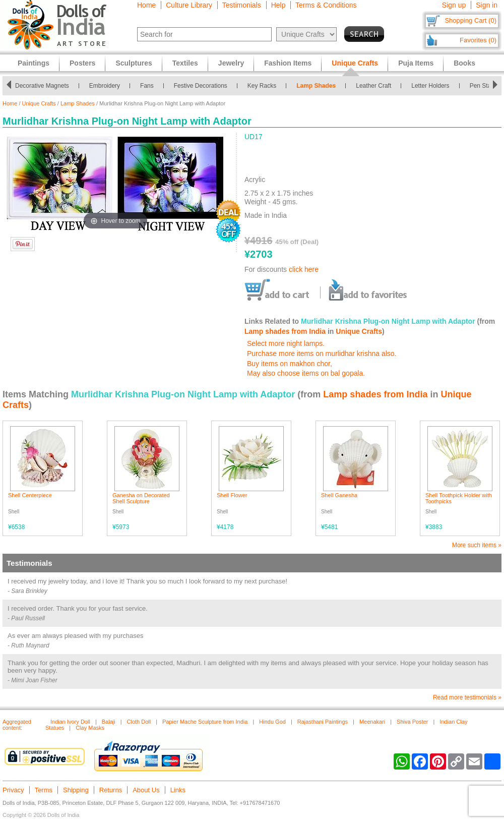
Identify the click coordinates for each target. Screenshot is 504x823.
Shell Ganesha (339, 495)
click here (304, 269)
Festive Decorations (201, 86)
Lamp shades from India (285, 331)
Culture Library (189, 5)
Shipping (76, 790)
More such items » (477, 545)
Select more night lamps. (286, 343)
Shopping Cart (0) (470, 20)
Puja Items (416, 63)
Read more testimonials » (467, 697)
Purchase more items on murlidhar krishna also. (322, 354)
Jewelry (231, 63)
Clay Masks (90, 728)
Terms (44, 790)
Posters (82, 63)
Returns (111, 790)
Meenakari (372, 722)
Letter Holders (430, 86)
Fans (147, 86)
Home (146, 5)
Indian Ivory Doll (70, 722)
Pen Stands (485, 86)
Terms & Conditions (326, 5)
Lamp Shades (316, 86)
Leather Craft (373, 86)
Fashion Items (288, 63)
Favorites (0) (478, 40)
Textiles (185, 63)
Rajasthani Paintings (323, 722)
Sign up (454, 5)
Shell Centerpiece (30, 495)
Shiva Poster (412, 722)
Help (278, 5)
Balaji (109, 722)
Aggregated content (17, 725)
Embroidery (105, 86)
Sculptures (134, 63)
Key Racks (262, 86)
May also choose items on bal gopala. (306, 373)
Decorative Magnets (42, 86)
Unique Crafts (39, 103)
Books (464, 63)
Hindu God (272, 722)
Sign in (487, 5)
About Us (146, 790)
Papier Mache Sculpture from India (205, 722)
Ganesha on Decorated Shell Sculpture (141, 498)
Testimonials (242, 5)
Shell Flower (232, 495)
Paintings (34, 63)
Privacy (13, 790)
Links (178, 790)
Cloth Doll (139, 722)
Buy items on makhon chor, (290, 364)
